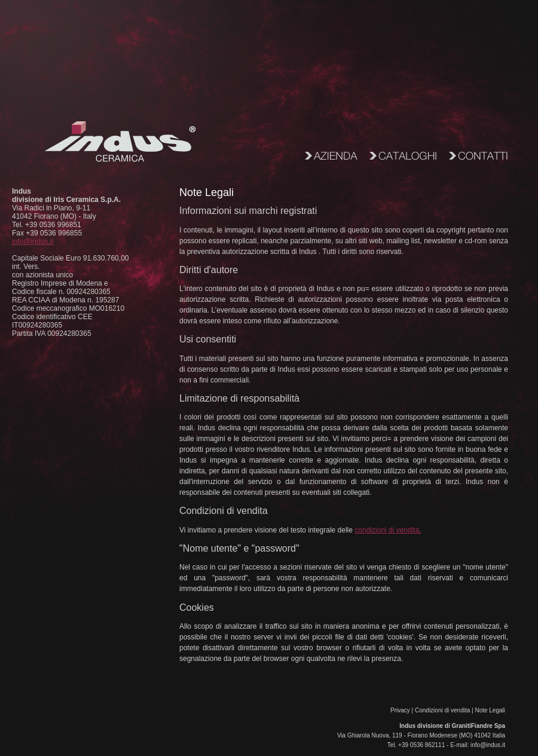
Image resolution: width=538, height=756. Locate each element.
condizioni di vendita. (388, 530)
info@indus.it (33, 241)
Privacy (400, 710)
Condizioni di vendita (442, 710)
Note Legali (490, 710)
